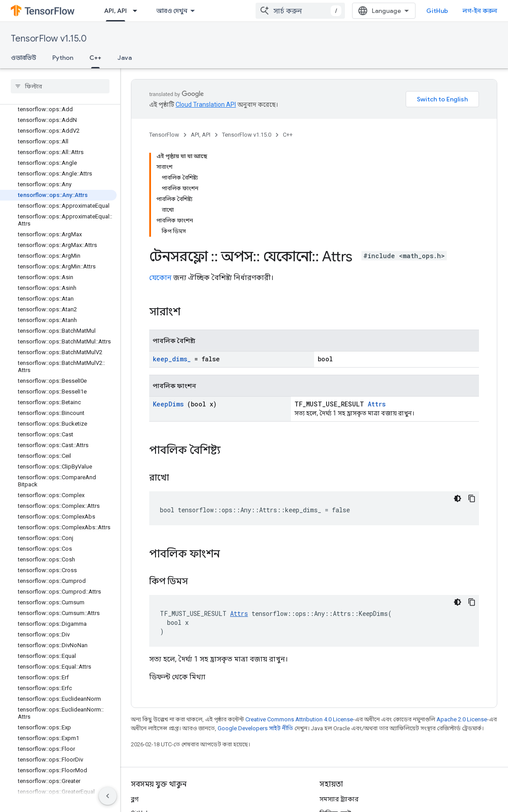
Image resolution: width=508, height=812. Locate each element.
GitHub (437, 11)
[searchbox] (60, 86)
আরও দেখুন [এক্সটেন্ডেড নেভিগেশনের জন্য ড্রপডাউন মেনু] (172, 11)
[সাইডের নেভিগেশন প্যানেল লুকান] (108, 796)
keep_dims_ (172, 359)
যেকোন (160, 278)
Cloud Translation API (206, 105)
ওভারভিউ (23, 58)
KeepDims (168, 404)
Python (63, 58)
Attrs (377, 404)
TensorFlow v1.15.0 (49, 39)
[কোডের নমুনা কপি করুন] (472, 498)
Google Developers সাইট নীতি (255, 728)
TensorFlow (164, 135)
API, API (201, 135)
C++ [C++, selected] (95, 58)
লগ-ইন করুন (480, 11)
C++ (288, 135)
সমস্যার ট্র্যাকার (339, 799)
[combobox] (300, 11)
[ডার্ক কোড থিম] (458, 498)
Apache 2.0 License (462, 719)
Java (125, 58)
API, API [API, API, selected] (115, 11)
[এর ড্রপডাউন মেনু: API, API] (138, 11)
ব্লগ (135, 799)
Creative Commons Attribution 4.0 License (299, 719)
